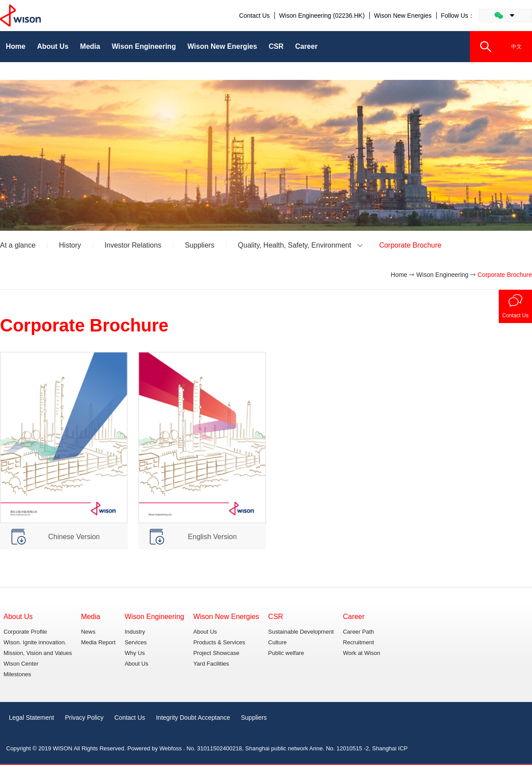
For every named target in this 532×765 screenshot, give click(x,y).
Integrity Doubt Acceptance (193, 718)
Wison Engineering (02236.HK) (322, 16)
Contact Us (254, 16)
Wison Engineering (442, 275)
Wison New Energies (403, 16)
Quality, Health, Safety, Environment (295, 245)
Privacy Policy (84, 718)
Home (399, 275)
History (70, 245)
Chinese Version (74, 537)
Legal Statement (31, 718)
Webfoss (171, 748)
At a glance (18, 245)
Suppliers (200, 245)
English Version (212, 537)
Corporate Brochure (410, 245)
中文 (516, 47)
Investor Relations (133, 245)
